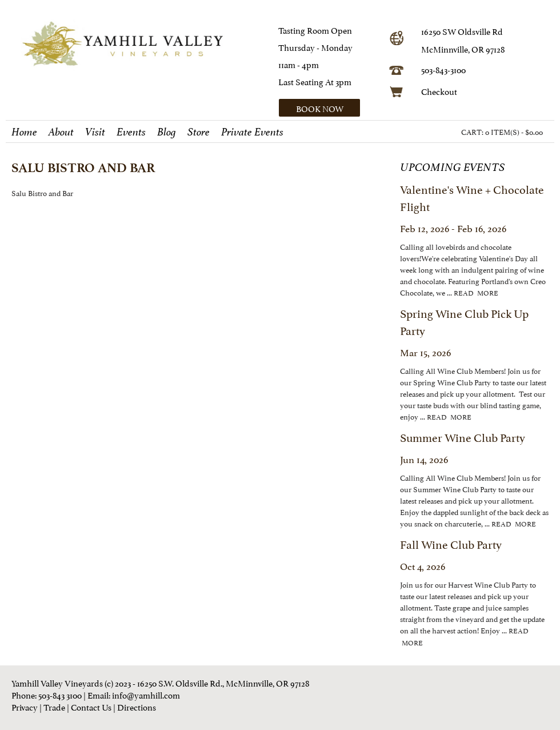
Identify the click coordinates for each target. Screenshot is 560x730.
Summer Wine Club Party (463, 437)
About (61, 132)
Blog (167, 132)
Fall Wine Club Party (451, 544)
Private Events (252, 132)
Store (199, 132)
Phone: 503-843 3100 (47, 694)
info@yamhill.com (146, 694)
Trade (54, 706)
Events (131, 132)
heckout (442, 91)
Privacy (25, 706)
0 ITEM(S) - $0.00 (514, 131)
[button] (330, 108)
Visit (95, 132)
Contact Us (91, 706)
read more (476, 292)
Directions (137, 706)
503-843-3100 (443, 69)
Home (24, 132)
